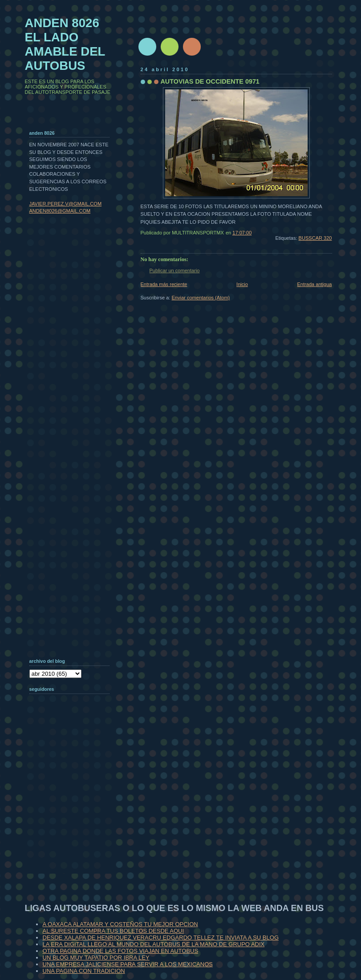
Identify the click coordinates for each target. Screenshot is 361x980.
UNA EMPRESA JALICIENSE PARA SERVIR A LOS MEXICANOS (128, 964)
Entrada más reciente (164, 284)
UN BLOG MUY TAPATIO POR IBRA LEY (96, 958)
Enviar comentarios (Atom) (201, 298)
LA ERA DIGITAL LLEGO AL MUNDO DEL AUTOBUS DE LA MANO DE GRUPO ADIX (154, 944)
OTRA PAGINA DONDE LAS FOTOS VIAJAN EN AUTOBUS (121, 951)
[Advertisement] (74, 816)
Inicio (242, 284)
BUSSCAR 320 (315, 238)
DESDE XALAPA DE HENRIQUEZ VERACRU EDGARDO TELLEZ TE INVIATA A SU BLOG (161, 938)
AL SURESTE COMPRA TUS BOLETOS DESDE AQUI (114, 931)
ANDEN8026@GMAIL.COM (60, 211)
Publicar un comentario (175, 270)
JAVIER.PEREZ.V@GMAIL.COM (66, 204)
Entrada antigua (314, 284)
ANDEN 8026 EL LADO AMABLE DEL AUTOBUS (65, 44)
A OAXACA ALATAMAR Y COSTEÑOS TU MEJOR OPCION (120, 924)
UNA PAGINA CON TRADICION (84, 971)
